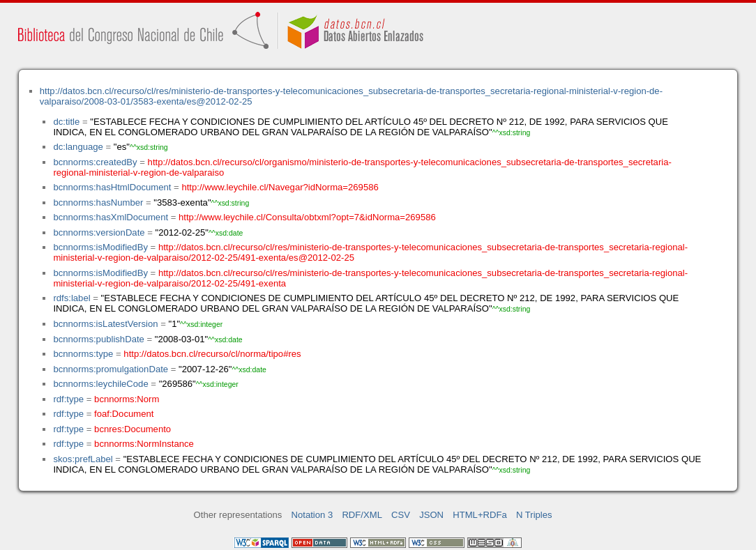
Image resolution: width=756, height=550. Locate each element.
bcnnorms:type (83, 354)
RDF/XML (362, 515)
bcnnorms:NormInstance (144, 444)
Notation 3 (312, 515)
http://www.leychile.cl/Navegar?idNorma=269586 (280, 187)
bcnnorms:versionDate (99, 232)
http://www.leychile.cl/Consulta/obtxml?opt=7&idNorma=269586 (307, 217)
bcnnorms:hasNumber (98, 203)
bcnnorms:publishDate (98, 339)
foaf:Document (124, 414)
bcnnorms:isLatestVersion (105, 324)
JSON (431, 515)
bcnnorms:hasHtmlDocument (112, 187)
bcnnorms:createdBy (95, 162)
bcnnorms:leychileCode (100, 384)
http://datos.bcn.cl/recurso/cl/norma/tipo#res (212, 354)
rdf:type (68, 399)
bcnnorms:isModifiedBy (100, 247)
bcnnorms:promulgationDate (111, 369)
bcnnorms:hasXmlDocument (111, 217)
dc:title (66, 122)
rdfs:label (71, 298)
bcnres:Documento (133, 429)
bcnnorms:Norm (127, 399)
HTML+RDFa (480, 515)
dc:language (78, 147)
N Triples (534, 515)
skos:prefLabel (83, 459)
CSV (401, 515)
